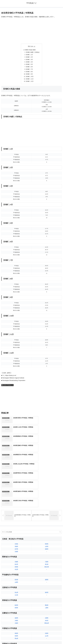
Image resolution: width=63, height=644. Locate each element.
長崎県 (16, 618)
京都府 (16, 572)
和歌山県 (47, 575)
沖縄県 (47, 621)
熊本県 (16, 621)
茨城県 (16, 514)
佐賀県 (16, 616)
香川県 (16, 603)
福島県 (47, 501)
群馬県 (16, 519)
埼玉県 (16, 521)
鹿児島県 (47, 618)
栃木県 (16, 516)
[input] (31, 484)
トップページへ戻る (16, 639)
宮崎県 (47, 616)
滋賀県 (16, 570)
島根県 (16, 588)
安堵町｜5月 (29, 65)
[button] (60, 484)
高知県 (47, 603)
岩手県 (16, 501)
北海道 (16, 496)
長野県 (47, 531)
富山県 (16, 544)
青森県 (16, 498)
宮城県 (16, 503)
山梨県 (16, 534)
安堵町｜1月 (29, 55)
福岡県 (16, 613)
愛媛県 (47, 600)
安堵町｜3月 (29, 60)
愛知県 (47, 557)
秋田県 (47, 496)
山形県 (47, 498)
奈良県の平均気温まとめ (7, 386)
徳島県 (16, 600)
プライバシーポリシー (47, 639)
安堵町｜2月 (29, 57)
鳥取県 (16, 585)
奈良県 (47, 572)
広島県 (47, 585)
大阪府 (16, 575)
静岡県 (16, 560)
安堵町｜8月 (29, 73)
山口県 (47, 588)
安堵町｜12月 (30, 83)
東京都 (47, 516)
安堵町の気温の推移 (30, 50)
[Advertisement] (31, 31)
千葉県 (47, 514)
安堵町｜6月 (29, 67)
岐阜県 (16, 557)
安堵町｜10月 (30, 77)
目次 (29, 46)
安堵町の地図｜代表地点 (33, 52)
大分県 (47, 613)
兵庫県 (47, 570)
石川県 (16, 547)
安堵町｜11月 (30, 80)
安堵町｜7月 (29, 70)
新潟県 (16, 531)
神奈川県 (47, 519)
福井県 (47, 544)
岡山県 (16, 590)
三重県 (47, 560)
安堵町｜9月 (29, 75)
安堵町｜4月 (29, 62)
